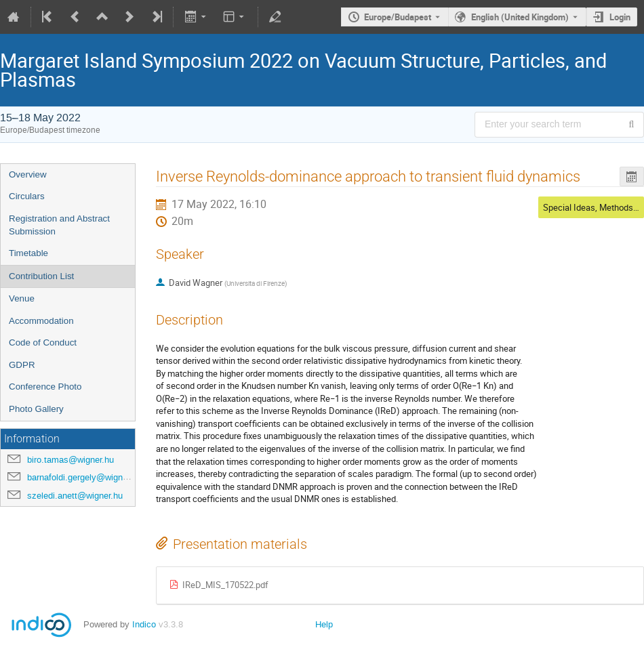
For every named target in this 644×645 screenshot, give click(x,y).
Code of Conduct (43, 342)
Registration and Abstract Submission (59, 225)
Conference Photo (45, 387)
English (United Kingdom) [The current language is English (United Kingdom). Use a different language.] (520, 17)
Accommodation (41, 321)
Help (324, 624)
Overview (28, 174)
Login (620, 17)
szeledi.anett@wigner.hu (75, 496)
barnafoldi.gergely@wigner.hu (84, 477)
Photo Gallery (36, 409)
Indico (144, 624)
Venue (22, 298)
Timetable (28, 253)
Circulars (27, 196)
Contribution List (41, 276)
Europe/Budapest (398, 17)
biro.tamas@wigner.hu (71, 460)
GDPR (22, 365)
